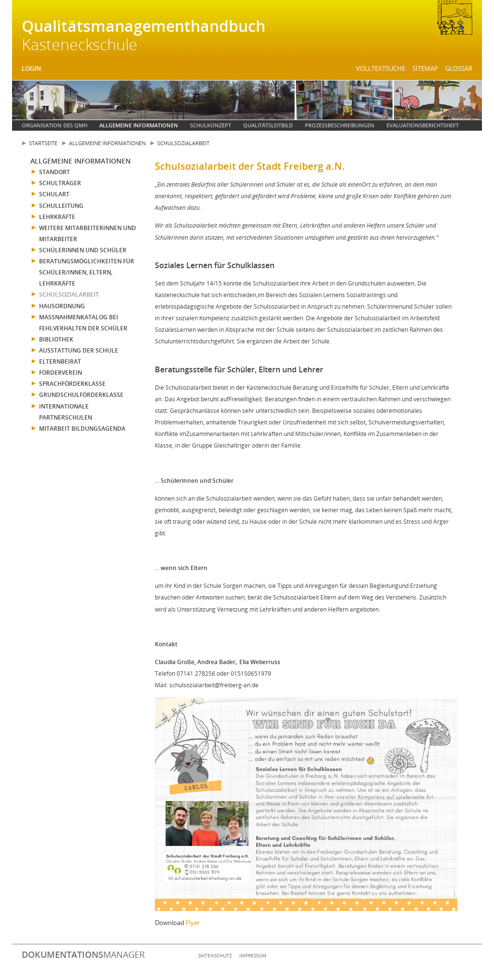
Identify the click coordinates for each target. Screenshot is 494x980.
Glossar (459, 68)
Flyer (193, 923)
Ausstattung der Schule (79, 350)
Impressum (253, 955)
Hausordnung (62, 306)
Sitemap (425, 68)
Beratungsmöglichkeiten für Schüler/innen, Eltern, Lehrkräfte (87, 272)
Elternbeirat (60, 361)
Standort (55, 172)
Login (31, 68)
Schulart (54, 194)
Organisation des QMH (55, 125)
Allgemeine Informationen (139, 125)
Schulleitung (61, 206)
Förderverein (61, 373)
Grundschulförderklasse (81, 395)
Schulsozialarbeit (183, 143)
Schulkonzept (211, 125)
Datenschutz (215, 955)
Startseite (43, 143)
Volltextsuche (381, 68)
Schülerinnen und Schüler (83, 250)
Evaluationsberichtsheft (423, 125)
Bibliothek (56, 339)
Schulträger (60, 183)
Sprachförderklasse (72, 384)
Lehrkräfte (57, 217)
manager (83, 954)
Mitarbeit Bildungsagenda (82, 429)
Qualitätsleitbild (268, 125)
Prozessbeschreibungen (340, 125)
